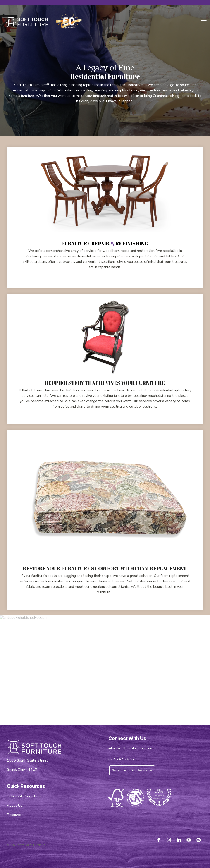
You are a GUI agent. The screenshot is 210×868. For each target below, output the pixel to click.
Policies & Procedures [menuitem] (24, 796)
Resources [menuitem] (15, 815)
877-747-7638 (121, 759)
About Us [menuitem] (15, 806)
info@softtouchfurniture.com (131, 748)
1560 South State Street (27, 760)
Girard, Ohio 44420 (22, 770)
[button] (204, 22)
